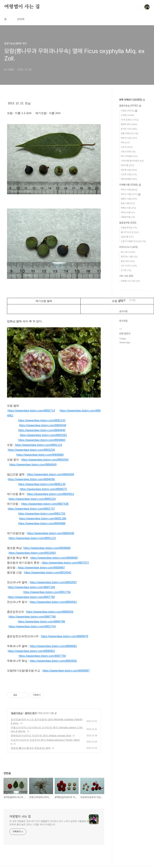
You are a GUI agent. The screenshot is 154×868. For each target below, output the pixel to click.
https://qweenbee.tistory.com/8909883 (42, 440)
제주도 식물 (131, 194)
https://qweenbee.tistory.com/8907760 (31, 597)
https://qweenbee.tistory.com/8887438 (45, 504)
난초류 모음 (129, 174)
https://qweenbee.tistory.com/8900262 (43, 435)
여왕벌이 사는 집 (22, 7)
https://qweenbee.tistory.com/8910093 (32, 553)
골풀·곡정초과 (129, 133)
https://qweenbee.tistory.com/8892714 (31, 411)
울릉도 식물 (129, 199)
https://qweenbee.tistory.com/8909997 (66, 671)
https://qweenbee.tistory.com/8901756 (47, 592)
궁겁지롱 (127, 237)
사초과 (127, 147)
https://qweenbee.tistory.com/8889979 (65, 636)
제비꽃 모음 (129, 170)
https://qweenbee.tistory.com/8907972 (65, 563)
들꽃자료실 (17, 713)
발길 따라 (128, 261)
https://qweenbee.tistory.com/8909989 (40, 455)
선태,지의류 (128, 152)
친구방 (126, 270)
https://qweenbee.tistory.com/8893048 (42, 425)
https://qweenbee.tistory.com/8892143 (42, 420)
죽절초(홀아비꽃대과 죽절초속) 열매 (31, 748)
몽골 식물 (128, 203)
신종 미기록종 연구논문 (133, 241)
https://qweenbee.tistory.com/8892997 (53, 582)
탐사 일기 (128, 252)
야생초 (129, 111)
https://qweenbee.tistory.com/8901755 (42, 514)
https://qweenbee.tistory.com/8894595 (31, 479)
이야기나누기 (128, 247)
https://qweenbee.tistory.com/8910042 (48, 573)
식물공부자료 (129, 228)
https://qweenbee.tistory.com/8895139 (42, 484)
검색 (139, 7)
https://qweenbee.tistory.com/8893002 (53, 661)
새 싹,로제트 (130, 120)
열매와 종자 (31, 713)
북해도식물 (128, 208)
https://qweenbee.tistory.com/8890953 (31, 651)
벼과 (125, 143)
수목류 (127, 115)
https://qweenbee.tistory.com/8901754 (32, 626)
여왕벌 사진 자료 (130, 281)
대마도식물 (128, 212)
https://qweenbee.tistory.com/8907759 (42, 656)
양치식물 (127, 165)
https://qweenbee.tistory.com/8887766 (32, 617)
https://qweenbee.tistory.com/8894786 (41, 622)
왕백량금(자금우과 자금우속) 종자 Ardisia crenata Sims (41, 736)
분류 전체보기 (132, 100)
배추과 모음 (129, 138)
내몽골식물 (128, 217)
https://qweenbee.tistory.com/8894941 (53, 602)
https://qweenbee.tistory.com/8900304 (45, 460)
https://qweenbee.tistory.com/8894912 (51, 494)
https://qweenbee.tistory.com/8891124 (38, 445)
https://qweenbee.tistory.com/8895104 (32, 499)
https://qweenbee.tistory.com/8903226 (31, 450)
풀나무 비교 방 (130, 232)
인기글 (132, 300)
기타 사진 (126, 276)
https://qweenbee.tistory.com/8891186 (42, 519)
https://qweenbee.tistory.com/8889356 (50, 612)
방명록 (21, 19)
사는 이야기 (129, 266)
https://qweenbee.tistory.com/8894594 (51, 474)
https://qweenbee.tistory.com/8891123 (32, 538)
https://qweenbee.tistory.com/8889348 (51, 533)
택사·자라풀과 (129, 156)
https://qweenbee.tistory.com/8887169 (31, 587)
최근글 (122, 300)
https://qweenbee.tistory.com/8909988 (42, 523)
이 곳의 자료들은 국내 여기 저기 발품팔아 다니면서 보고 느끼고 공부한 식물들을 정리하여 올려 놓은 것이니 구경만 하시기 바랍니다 (49, 823)
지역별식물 (130, 185)
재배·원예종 (129, 179)
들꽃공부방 (128, 223)
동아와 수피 (129, 129)
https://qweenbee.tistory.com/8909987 (41, 568)
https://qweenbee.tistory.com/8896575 (43, 489)
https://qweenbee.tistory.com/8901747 (31, 509)
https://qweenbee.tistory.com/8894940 (42, 430)
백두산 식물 (129, 190)
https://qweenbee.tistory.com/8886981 (53, 646)
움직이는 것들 (129, 257)
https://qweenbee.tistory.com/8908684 (54, 558)
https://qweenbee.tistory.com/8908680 (47, 548)
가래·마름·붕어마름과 (132, 161)
